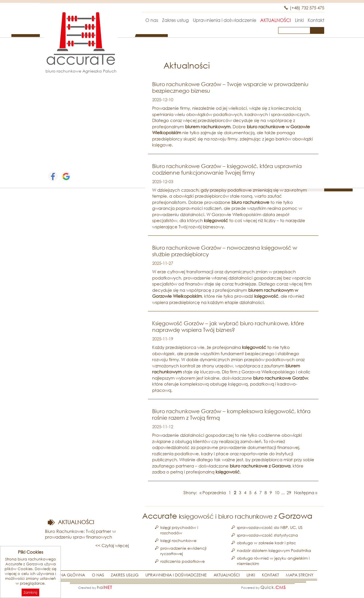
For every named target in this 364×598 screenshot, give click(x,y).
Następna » (306, 493)
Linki (299, 20)
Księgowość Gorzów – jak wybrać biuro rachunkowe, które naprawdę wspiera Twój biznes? (228, 326)
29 (289, 493)
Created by (95, 587)
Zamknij (30, 592)
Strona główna (136, 20)
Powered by (263, 587)
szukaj (318, 30)
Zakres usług (175, 20)
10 (277, 493)
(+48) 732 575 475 (307, 8)
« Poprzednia (213, 493)
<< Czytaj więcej (112, 545)
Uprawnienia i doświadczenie (225, 20)
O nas (152, 20)
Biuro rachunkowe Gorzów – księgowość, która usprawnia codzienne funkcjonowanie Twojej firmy (227, 169)
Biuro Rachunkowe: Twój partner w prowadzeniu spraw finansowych (80, 534)
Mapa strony (300, 575)
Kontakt (316, 20)
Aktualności (276, 20)
